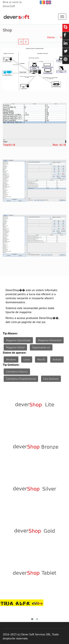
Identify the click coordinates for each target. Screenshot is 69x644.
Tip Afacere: (10, 333)
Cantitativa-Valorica (17, 372)
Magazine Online (15, 347)
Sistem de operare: (15, 353)
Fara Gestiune (51, 379)
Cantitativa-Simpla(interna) (21, 379)
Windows (11, 359)
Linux (27, 359)
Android (57, 359)
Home (51, 37)
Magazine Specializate (18, 340)
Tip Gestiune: (11, 365)
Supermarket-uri (41, 347)
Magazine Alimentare (50, 340)
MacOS (41, 359)
